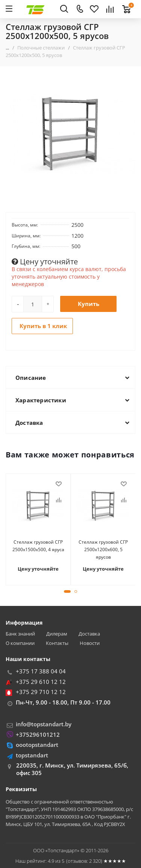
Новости (90, 643)
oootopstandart (37, 745)
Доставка (89, 634)
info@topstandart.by (44, 724)
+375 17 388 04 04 (41, 671)
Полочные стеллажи (41, 48)
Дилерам (57, 634)
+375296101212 (38, 735)
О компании (20, 643)
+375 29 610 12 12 (41, 682)
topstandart (32, 755)
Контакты (57, 643)
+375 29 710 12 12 (41, 692)
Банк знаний (20, 634)
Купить (89, 304)
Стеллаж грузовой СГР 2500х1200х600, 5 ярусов (103, 549)
